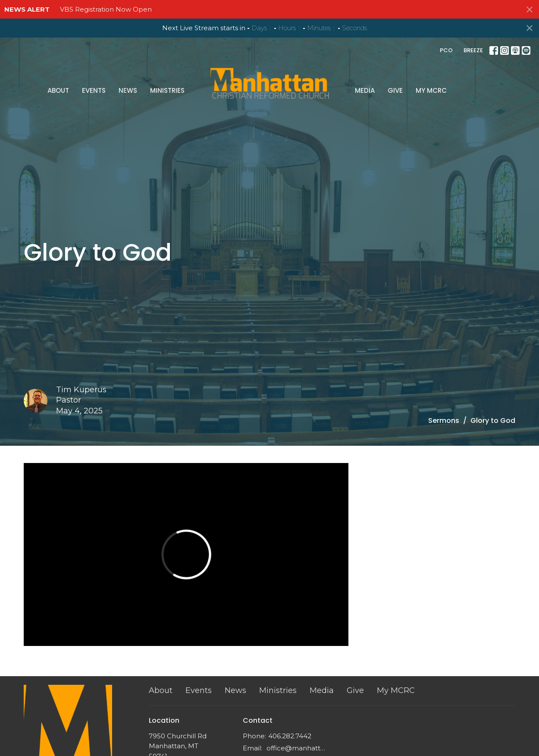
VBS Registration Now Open (106, 9)
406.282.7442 (290, 736)
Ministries (226, 76)
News (187, 76)
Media (305, 76)
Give (336, 76)
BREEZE (473, 50)
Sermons (444, 421)
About (117, 76)
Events (153, 76)
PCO (446, 50)
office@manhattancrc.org (297, 748)
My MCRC (372, 76)
